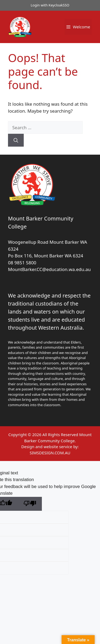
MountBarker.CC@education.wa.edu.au (49, 269)
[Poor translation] (30, 504)
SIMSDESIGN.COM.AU (50, 453)
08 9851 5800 (22, 263)
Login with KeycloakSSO (50, 5)
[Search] (16, 140)
